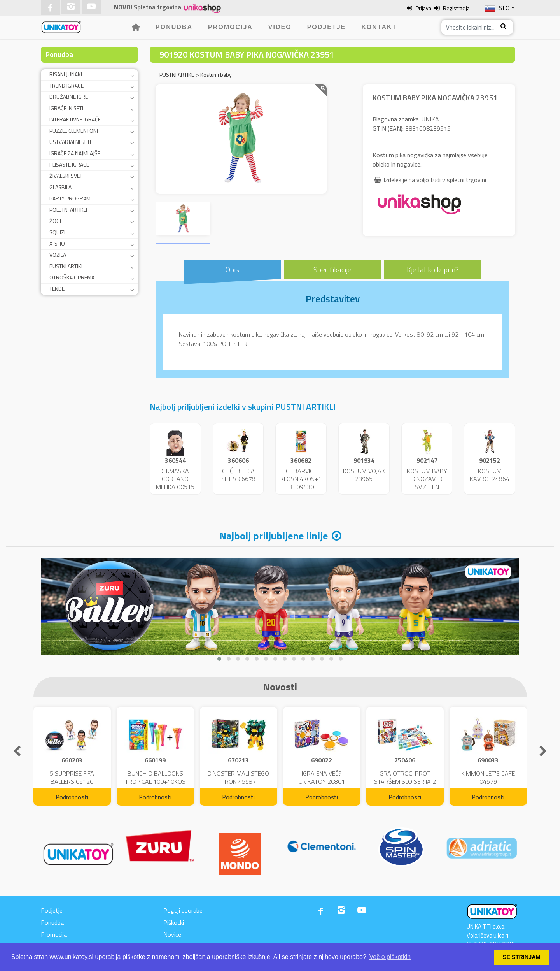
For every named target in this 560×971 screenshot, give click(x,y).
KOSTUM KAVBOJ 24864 (490, 475)
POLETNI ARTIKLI (68, 210)
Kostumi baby (216, 75)
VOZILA (58, 255)
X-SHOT (59, 243)
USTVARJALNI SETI (70, 142)
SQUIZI (57, 232)
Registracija (456, 8)
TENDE (57, 289)
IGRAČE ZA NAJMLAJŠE (75, 153)
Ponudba (174, 27)
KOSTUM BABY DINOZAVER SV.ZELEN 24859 (427, 483)
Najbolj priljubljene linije (274, 536)
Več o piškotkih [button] (390, 957)
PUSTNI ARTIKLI (67, 266)
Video (280, 27)
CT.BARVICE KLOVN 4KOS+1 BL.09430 (301, 479)
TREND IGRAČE (66, 85)
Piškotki (174, 922)
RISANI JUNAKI (66, 74)
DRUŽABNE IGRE (69, 97)
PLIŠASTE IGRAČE (69, 164)
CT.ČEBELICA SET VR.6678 (238, 475)
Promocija (230, 27)
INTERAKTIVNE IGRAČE (75, 119)
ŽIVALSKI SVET (66, 176)
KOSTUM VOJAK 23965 (364, 475)
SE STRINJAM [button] (522, 957)
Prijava (423, 8)
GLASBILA (60, 187)
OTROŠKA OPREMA (72, 277)
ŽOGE (56, 221)
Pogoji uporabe (183, 910)
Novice (172, 934)
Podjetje (327, 27)
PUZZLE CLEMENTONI (74, 131)
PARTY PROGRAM (70, 198)
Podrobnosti (72, 797)
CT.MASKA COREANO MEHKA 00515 (175, 479)
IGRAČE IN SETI (66, 108)
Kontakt (379, 27)
